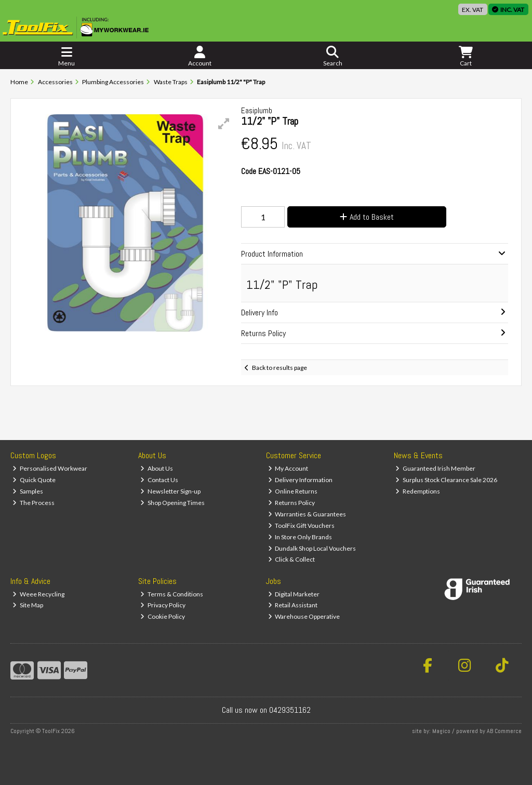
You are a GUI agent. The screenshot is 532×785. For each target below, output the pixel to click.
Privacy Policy (163, 605)
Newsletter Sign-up (170, 491)
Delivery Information (301, 480)
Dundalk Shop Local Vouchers (312, 548)
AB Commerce (504, 731)
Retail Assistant (293, 605)
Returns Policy (292, 503)
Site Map (28, 605)
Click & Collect (292, 559)
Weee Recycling (38, 594)
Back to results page (280, 368)
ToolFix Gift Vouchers (302, 525)
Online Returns (293, 491)
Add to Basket (367, 217)
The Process (34, 503)
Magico (441, 731)
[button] (224, 124)
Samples (28, 491)
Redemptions (418, 491)
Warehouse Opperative (304, 616)
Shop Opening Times (172, 503)
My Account (288, 468)
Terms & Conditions (172, 594)
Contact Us (159, 480)
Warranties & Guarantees (307, 514)
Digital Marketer (294, 594)
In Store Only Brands (300, 537)
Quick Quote (34, 480)
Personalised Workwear (50, 468)
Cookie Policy (163, 616)
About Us (157, 468)
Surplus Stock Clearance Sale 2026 (446, 480)
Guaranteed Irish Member (435, 468)
